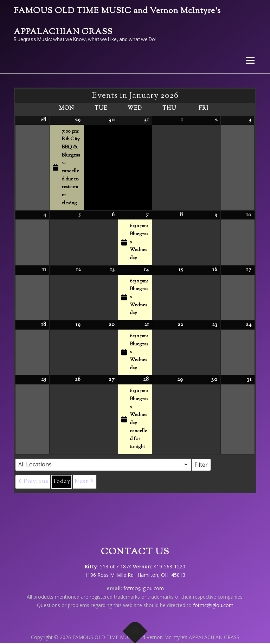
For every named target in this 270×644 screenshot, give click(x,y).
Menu (250, 60)
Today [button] (62, 482)
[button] (33, 482)
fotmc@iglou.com (144, 588)
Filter (203, 464)
